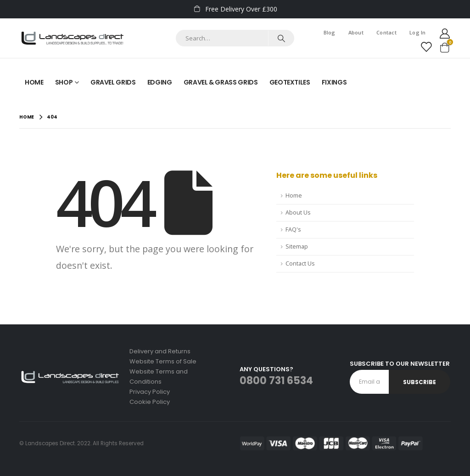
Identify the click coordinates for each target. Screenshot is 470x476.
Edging (160, 82)
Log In (418, 32)
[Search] (281, 38)
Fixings (334, 82)
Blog (330, 32)
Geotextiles (290, 82)
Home (34, 82)
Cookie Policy (150, 402)
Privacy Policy (150, 392)
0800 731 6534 (276, 381)
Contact (386, 32)
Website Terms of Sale (163, 361)
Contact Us (300, 263)
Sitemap (297, 246)
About (356, 32)
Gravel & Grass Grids (221, 82)
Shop (64, 82)
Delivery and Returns (160, 351)
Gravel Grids (113, 82)
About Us (298, 212)
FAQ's (293, 229)
